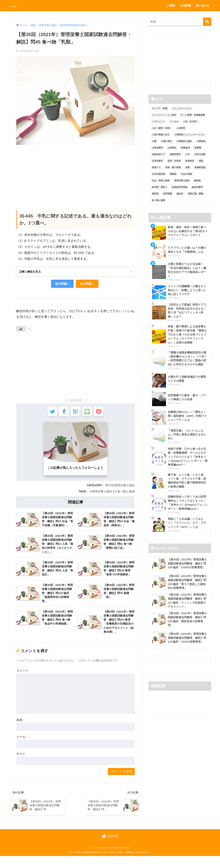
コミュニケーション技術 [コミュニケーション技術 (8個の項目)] (164, 115)
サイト (21, 765)
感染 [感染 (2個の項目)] (201, 161)
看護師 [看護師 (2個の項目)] (173, 174)
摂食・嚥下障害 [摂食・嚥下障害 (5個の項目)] (173, 167)
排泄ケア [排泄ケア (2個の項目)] (156, 167)
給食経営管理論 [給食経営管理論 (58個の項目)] (180, 187)
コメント (22, 681)
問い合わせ (203, 6)
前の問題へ (62, 284)
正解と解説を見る (31, 272)
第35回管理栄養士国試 (120, 488)
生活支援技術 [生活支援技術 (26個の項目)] (158, 174)
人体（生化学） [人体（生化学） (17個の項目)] (191, 122)
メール (22, 748)
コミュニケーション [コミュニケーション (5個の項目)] (182, 109)
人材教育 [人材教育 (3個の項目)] (181, 128)
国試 (171, 6)
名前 (20, 731)
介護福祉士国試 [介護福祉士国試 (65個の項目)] (184, 141)
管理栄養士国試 (102, 494)
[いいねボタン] (21, 330)
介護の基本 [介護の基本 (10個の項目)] (167, 141)
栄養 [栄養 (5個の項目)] (188, 167)
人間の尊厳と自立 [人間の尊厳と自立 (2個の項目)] (161, 135)
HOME (110, 848)
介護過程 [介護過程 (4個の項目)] (201, 141)
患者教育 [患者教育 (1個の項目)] (190, 161)
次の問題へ (88, 284)
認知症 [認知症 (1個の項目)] (180, 194)
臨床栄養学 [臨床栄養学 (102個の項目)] (197, 187)
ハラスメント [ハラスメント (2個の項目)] (158, 122)
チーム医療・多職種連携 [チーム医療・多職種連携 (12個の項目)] (193, 115)
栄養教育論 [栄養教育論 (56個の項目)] (200, 167)
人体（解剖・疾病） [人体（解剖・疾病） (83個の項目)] (162, 128)
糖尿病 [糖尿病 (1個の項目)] (197, 181)
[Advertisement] (75, 174)
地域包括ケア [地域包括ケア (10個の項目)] (158, 154)
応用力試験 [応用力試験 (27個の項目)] (200, 154)
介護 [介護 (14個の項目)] (154, 141)
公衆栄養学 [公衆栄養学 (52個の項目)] (157, 148)
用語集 (185, 6)
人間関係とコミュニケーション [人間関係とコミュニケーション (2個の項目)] (190, 135)
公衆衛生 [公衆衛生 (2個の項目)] (172, 148)
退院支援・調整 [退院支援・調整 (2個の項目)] (196, 194)
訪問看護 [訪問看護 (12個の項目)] (168, 194)
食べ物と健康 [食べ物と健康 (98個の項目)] (158, 200)
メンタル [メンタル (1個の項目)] (174, 122)
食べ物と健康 (126, 494)
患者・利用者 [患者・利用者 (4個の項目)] (174, 161)
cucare (17, 6)
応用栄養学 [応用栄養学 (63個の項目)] (157, 161)
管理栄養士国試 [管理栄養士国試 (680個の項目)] (182, 181)
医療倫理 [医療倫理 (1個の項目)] (185, 148)
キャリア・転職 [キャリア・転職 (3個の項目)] (160, 109)
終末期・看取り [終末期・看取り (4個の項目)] (160, 187)
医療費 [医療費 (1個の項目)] (198, 148)
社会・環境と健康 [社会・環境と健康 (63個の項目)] (161, 181)
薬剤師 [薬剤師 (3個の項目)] (155, 194)
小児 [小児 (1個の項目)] (188, 154)
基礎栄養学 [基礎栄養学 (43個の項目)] (175, 154)
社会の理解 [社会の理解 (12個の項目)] (186, 174)
